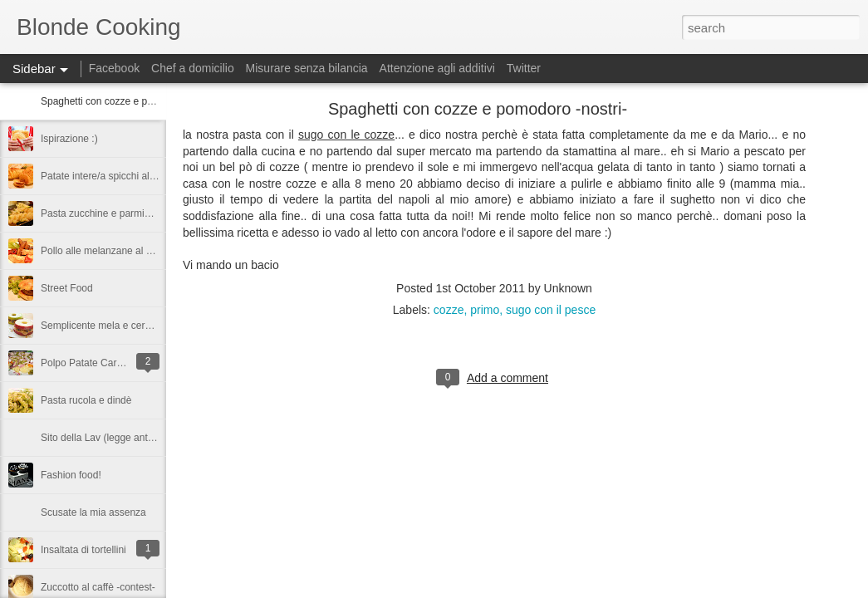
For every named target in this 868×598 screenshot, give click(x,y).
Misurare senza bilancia (307, 68)
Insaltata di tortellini (83, 550)
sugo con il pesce (551, 310)
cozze (449, 310)
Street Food (67, 288)
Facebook (114, 68)
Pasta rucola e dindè (86, 400)
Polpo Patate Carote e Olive (103, 363)
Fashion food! (71, 475)
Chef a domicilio (193, 68)
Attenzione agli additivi (437, 68)
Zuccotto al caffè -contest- (98, 587)
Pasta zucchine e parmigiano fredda (120, 213)
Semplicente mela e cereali (101, 326)
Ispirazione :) (69, 139)
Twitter (524, 68)
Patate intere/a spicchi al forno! (109, 176)
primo (485, 310)
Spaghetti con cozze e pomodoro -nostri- (130, 101)
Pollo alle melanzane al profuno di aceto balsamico (153, 251)
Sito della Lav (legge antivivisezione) (121, 438)
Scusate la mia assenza (93, 512)
